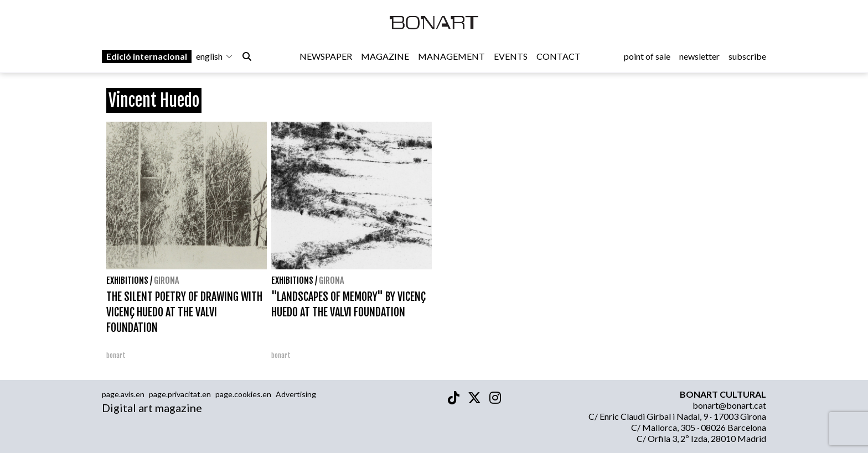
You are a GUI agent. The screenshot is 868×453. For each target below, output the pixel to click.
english (215, 56)
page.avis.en (123, 394)
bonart (116, 355)
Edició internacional (147, 56)
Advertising (296, 394)
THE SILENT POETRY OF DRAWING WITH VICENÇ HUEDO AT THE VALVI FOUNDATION (184, 312)
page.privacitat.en (180, 394)
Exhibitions (127, 280)
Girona (166, 280)
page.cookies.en (243, 394)
